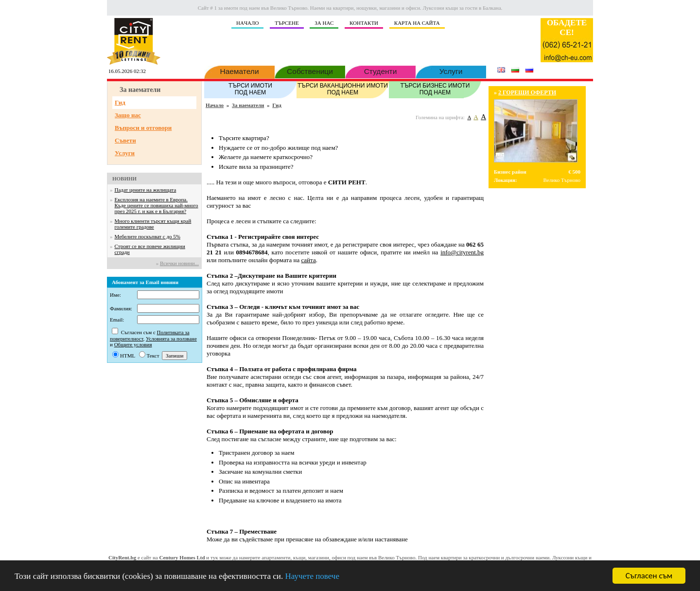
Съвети (125, 140)
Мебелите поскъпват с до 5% (148, 236)
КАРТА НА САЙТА (417, 23)
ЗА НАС (324, 23)
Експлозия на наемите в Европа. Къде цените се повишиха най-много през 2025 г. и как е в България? (157, 205)
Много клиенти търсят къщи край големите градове (153, 224)
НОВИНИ (124, 179)
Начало (215, 105)
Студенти (380, 71)
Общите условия (133, 344)
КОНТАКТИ (364, 23)
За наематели (248, 105)
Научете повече (312, 577)
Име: (115, 295)
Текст (153, 356)
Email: (117, 320)
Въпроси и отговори (143, 128)
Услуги (451, 71)
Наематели (239, 71)
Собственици (310, 71)
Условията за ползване (171, 339)
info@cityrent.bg (462, 252)
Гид (120, 102)
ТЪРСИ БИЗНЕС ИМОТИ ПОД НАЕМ (435, 89)
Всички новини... (179, 263)
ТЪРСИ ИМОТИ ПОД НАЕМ (250, 89)
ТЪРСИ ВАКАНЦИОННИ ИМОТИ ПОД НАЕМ (343, 89)
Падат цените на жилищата (146, 190)
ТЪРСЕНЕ (287, 23)
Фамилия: (121, 308)
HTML (128, 356)
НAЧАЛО (247, 23)
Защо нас (128, 115)
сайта (308, 260)
